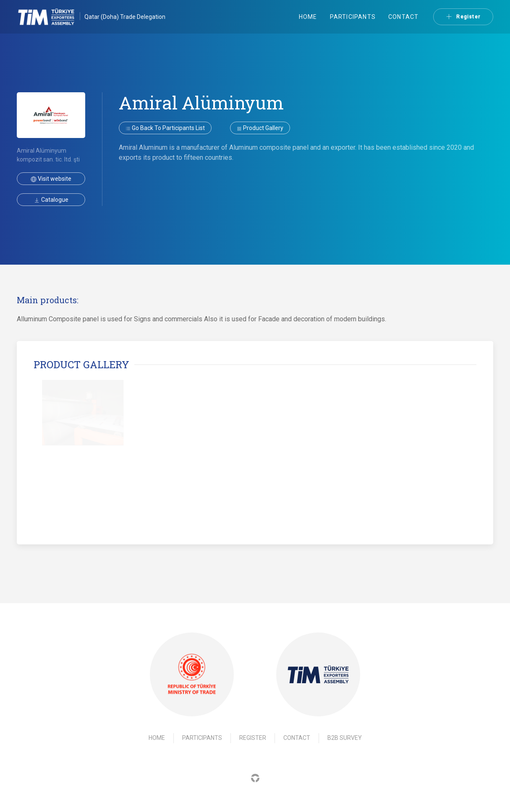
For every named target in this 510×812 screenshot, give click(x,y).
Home (308, 17)
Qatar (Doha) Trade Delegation (125, 17)
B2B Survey (345, 738)
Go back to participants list (165, 128)
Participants (353, 17)
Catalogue (51, 200)
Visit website (51, 179)
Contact (403, 17)
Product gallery (260, 128)
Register (463, 17)
